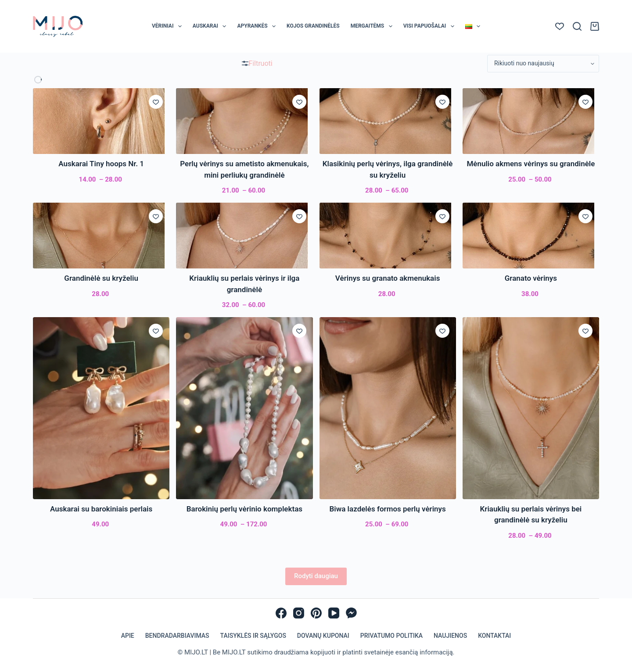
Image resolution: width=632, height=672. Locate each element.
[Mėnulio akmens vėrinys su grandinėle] (531, 121)
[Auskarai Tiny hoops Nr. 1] (101, 121)
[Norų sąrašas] (560, 26)
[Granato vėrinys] (531, 236)
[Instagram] (299, 613)
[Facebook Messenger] (351, 613)
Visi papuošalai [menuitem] (431, 26)
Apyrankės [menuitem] (258, 26)
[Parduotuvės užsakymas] (543, 64)
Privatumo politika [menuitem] (391, 636)
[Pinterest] (316, 613)
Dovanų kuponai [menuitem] (323, 636)
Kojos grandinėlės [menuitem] (313, 26)
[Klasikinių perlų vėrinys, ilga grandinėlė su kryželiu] (388, 121)
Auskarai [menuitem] (211, 26)
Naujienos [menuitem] (450, 636)
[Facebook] (281, 613)
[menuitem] (472, 26)
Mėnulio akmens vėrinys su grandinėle (531, 164)
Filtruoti (257, 63)
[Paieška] (577, 26)
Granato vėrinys (531, 278)
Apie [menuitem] (128, 636)
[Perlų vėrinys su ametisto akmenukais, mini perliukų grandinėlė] (244, 121)
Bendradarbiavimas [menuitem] (177, 636)
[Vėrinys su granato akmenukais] (388, 236)
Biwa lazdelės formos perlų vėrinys (388, 509)
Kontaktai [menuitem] (494, 636)
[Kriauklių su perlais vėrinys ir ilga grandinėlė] (244, 236)
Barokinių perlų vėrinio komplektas (244, 509)
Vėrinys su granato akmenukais (388, 278)
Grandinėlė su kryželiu (101, 278)
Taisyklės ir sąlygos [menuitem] (253, 636)
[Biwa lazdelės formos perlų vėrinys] (388, 408)
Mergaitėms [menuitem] (373, 26)
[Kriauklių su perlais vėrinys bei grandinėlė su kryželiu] (531, 408)
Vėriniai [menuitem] (169, 26)
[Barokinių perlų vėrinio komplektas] (244, 408)
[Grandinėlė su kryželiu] (101, 236)
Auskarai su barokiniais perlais (101, 509)
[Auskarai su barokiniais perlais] (101, 408)
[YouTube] (334, 613)
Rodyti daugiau (316, 576)
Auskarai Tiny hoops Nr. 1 (101, 164)
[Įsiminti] (156, 102)
